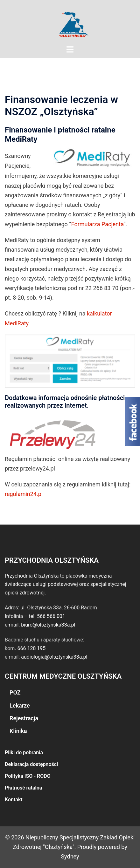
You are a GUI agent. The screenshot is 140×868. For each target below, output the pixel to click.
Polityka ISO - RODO (28, 776)
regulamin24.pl (24, 494)
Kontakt (14, 800)
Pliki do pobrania (24, 753)
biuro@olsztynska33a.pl (48, 625)
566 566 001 (51, 616)
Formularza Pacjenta (98, 224)
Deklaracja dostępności (31, 764)
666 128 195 (31, 648)
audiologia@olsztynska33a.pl (54, 657)
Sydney (70, 856)
